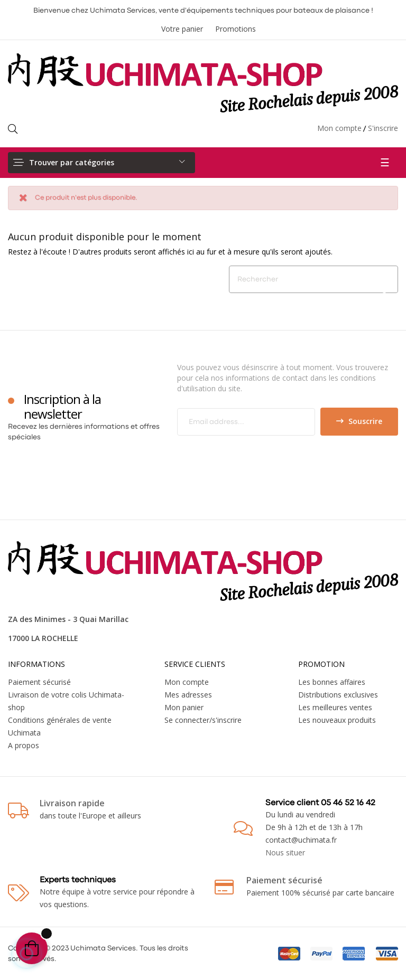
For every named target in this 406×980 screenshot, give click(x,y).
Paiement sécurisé (39, 682)
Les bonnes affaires (332, 682)
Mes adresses (188, 695)
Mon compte (339, 128)
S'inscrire (383, 128)
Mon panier (184, 707)
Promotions (236, 29)
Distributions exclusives (338, 695)
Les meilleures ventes (335, 707)
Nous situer (285, 852)
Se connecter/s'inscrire (203, 720)
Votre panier (182, 29)
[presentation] (265, 456)
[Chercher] (313, 279)
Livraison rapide (72, 803)
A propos (24, 745)
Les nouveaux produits (337, 720)
